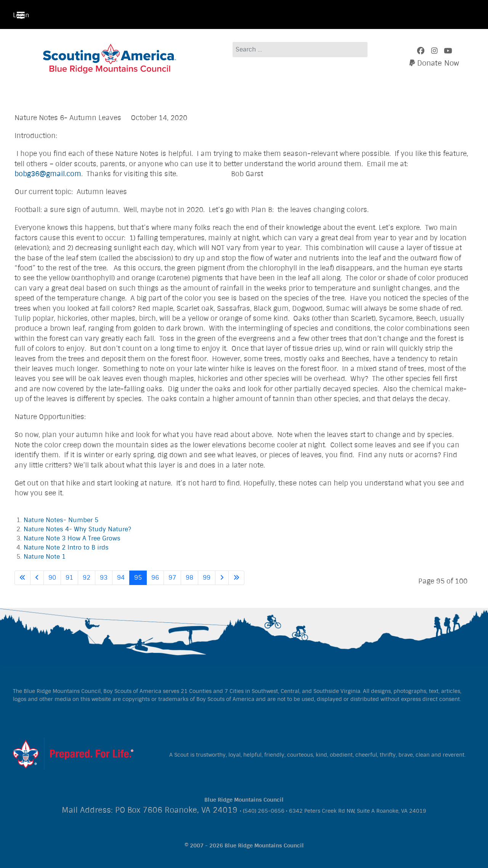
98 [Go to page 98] (189, 578)
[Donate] (434, 63)
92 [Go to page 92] (87, 578)
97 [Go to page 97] (172, 578)
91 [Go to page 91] (69, 578)
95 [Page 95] (138, 578)
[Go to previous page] (37, 578)
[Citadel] (73, 753)
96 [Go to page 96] (155, 578)
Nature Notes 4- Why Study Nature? (77, 529)
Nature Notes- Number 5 (61, 520)
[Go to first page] (22, 578)
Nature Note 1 (45, 557)
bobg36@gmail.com (48, 174)
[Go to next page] (222, 578)
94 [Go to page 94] (121, 578)
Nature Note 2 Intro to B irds (66, 547)
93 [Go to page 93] (104, 578)
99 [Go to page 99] (207, 578)
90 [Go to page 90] (52, 578)
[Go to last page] (236, 578)
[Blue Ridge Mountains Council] (110, 58)
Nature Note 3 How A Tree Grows (72, 538)
